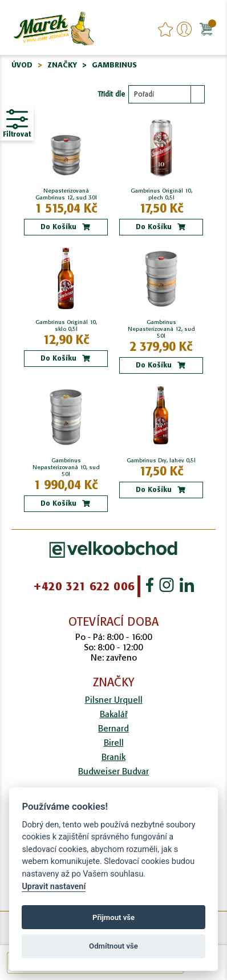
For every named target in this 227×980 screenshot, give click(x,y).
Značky (62, 65)
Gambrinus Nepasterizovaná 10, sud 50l (66, 467)
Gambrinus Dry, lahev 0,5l (161, 461)
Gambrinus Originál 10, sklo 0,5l (66, 326)
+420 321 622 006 (84, 586)
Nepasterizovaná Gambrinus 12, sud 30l (66, 194)
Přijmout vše (113, 917)
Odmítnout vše (113, 946)
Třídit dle (111, 94)
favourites (165, 29)
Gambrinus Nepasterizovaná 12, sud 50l (161, 329)
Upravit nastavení (54, 887)
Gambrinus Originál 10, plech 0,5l (161, 194)
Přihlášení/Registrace (184, 29)
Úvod (22, 65)
